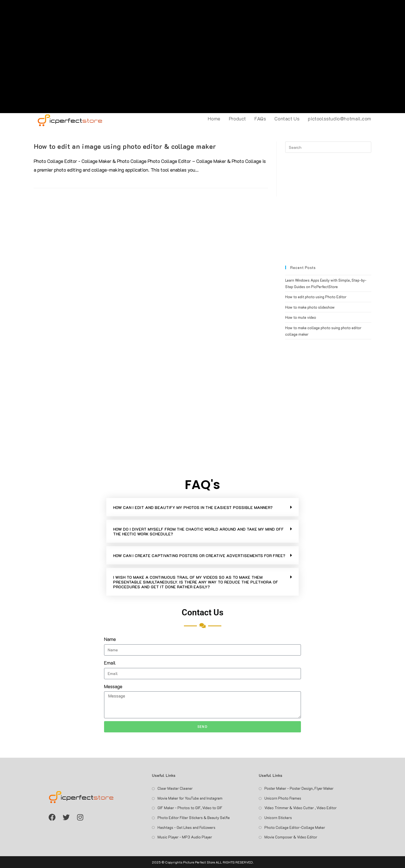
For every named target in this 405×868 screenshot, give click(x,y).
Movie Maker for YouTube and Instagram (190, 798)
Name (110, 639)
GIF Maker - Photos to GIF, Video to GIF (190, 808)
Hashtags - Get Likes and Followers (186, 827)
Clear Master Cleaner (175, 788)
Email (110, 663)
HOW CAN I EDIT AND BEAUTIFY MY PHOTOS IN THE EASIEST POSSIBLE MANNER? (193, 507)
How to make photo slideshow (310, 307)
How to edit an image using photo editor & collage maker (125, 146)
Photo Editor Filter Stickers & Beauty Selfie (194, 817)
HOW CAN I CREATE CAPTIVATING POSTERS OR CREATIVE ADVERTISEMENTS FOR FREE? (199, 556)
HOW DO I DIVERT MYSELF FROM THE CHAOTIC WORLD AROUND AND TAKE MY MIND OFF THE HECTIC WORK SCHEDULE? (198, 531)
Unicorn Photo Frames (283, 798)
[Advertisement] (202, 57)
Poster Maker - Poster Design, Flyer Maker (299, 788)
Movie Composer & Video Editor (291, 837)
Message (113, 686)
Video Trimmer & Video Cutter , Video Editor (301, 808)
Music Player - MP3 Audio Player (185, 837)
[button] (202, 507)
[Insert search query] (328, 147)
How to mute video (301, 317)
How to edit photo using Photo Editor (316, 297)
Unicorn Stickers (278, 817)
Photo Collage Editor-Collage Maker (295, 827)
